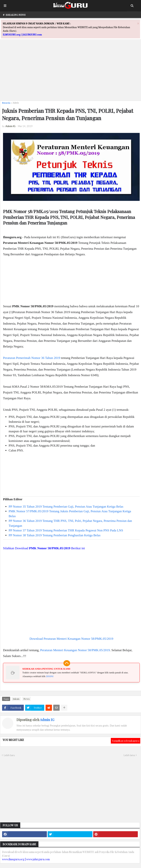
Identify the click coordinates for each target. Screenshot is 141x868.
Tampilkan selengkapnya (126, 741)
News (27, 699)
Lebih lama (129, 755)
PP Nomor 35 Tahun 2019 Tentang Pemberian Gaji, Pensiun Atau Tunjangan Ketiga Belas (66, 507)
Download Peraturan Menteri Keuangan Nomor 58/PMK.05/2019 (71, 639)
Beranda (6, 103)
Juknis (16, 103)
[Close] (138, 23)
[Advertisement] (70, 72)
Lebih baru (9, 755)
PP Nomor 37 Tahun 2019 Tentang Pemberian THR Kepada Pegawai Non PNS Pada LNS (66, 530)
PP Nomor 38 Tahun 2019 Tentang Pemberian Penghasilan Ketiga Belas (55, 535)
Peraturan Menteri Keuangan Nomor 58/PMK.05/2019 (75, 650)
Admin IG (47, 720)
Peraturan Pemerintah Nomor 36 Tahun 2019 (32, 358)
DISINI (50, 676)
